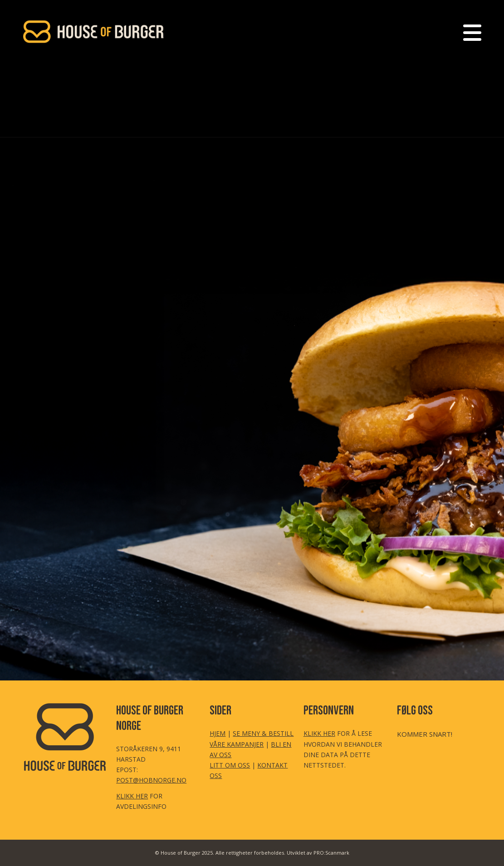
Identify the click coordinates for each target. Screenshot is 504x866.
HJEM (218, 733)
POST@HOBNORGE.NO (151, 780)
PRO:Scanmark (331, 853)
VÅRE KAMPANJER (237, 744)
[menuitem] (469, 32)
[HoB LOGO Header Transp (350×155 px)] (94, 32)
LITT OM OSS (230, 765)
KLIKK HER (132, 796)
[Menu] (469, 32)
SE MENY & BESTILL (263, 733)
